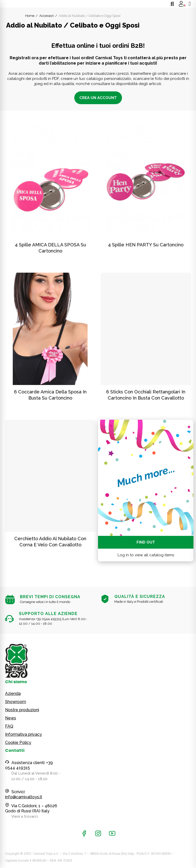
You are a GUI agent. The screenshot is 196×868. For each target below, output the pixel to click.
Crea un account (98, 98)
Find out (146, 542)
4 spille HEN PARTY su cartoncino (146, 245)
